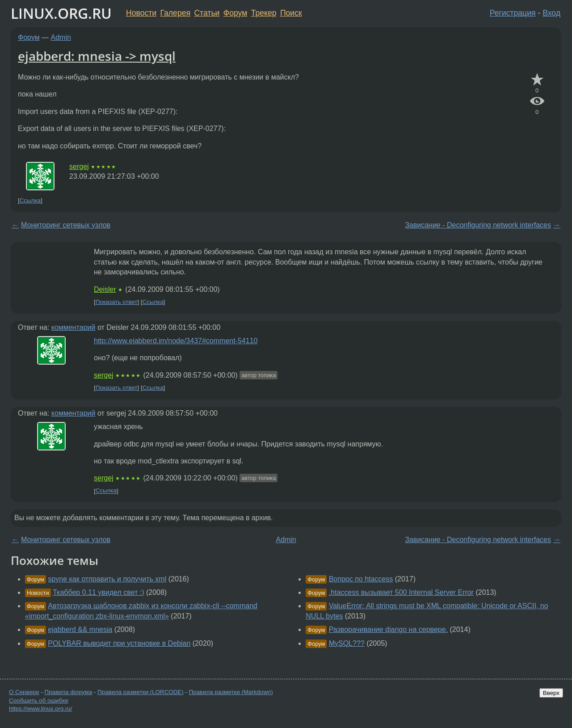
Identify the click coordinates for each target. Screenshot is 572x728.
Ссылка (30, 200)
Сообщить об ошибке (39, 701)
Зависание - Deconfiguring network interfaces (478, 225)
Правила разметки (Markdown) (231, 692)
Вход (551, 13)
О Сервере (24, 692)
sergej (79, 166)
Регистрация (513, 13)
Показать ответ (117, 302)
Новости (141, 13)
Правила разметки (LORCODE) (141, 692)
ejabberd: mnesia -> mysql (97, 56)
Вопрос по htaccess (361, 579)
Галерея (175, 13)
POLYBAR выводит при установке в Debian (119, 643)
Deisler (105, 289)
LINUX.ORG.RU (61, 13)
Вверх (551, 693)
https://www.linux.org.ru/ (40, 709)
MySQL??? (347, 643)
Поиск (291, 13)
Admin (61, 37)
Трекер (264, 13)
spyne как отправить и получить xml (107, 579)
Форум (235, 13)
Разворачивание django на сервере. (388, 629)
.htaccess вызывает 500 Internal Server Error (401, 592)
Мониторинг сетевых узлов (66, 225)
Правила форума (69, 692)
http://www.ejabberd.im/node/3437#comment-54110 (176, 341)
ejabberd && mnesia (80, 629)
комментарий (74, 327)
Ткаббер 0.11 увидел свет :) (98, 592)
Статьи (207, 13)
